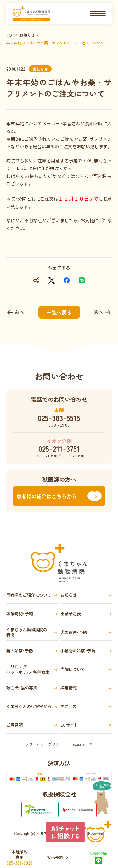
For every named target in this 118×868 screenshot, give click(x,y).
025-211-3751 (59, 449)
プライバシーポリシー (44, 744)
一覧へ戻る (59, 312)
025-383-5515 (59, 418)
